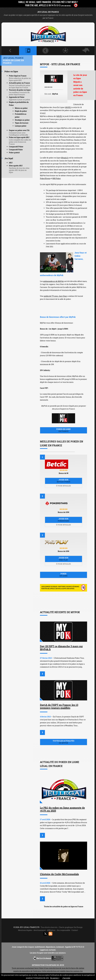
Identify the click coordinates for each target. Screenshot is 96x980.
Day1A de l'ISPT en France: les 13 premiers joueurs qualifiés (59, 706)
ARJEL (68, 107)
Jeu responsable (63, 930)
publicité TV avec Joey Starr (55, 296)
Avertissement (40, 930)
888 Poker (57, 178)
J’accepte (66, 978)
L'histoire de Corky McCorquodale (59, 874)
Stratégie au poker (22, 120)
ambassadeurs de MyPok (53, 281)
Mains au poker (21, 108)
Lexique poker (21, 126)
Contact (75, 930)
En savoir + (55, 978)
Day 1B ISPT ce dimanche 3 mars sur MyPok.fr (61, 648)
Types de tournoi (22, 123)
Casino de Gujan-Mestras (50, 131)
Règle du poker (21, 111)
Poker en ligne (64, 430)
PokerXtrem (45, 178)
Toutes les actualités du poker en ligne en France (64, 906)
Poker (64, 575)
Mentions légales (25, 930)
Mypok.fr (65, 158)
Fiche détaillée (63, 486)
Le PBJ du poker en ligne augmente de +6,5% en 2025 (62, 809)
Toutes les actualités (64, 742)
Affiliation (51, 930)
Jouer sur (64, 481)
